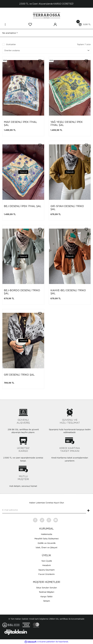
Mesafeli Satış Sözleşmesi (46, 539)
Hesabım (47, 565)
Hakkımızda (47, 534)
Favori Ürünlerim (46, 574)
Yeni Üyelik (47, 561)
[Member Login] (55, 24)
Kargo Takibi (46, 597)
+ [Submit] (88, 511)
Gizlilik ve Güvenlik (47, 543)
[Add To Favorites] (40, 61)
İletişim (47, 601)
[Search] (46, 33)
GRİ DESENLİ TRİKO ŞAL (19, 375)
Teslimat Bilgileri (46, 592)
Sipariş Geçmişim (46, 570)
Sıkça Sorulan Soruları (46, 588)
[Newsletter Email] (44, 510)
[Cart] (84, 24)
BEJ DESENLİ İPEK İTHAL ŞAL (23, 206)
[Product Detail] (5, 61)
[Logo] (47, 15)
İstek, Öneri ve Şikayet (46, 548)
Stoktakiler (11, 44)
